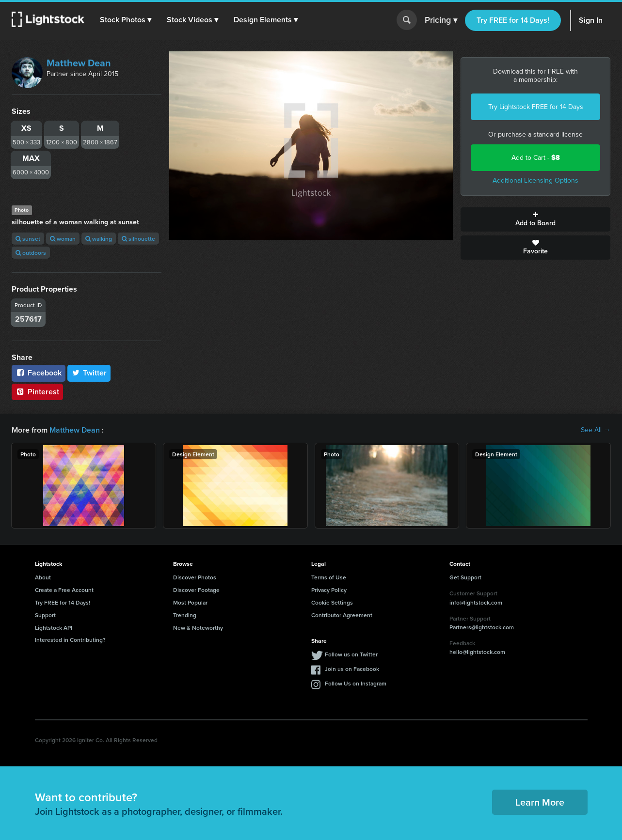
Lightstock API (54, 628)
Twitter (89, 373)
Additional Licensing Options (535, 180)
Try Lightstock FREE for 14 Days (536, 107)
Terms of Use (329, 577)
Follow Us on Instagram (356, 683)
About (43, 577)
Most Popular (190, 602)
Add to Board (535, 219)
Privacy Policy (329, 590)
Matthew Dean (79, 63)
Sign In (591, 20)
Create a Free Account (64, 590)
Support (45, 615)
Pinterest (37, 392)
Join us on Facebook (352, 669)
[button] (126, 20)
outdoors (31, 253)
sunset (28, 239)
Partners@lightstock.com (482, 627)
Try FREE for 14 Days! (513, 20)
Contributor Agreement (342, 615)
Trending (185, 615)
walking (99, 239)
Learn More (540, 802)
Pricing (441, 20)
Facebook (39, 373)
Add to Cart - (536, 158)
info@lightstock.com (476, 602)
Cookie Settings (332, 602)
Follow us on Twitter (351, 654)
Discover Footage (196, 590)
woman (63, 239)
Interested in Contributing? (70, 640)
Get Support (465, 577)
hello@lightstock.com (477, 652)
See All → (596, 430)
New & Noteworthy (198, 628)
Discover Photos (195, 577)
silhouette (138, 239)
